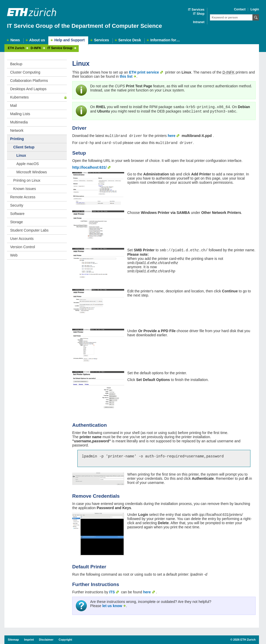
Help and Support (69, 40)
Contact (240, 9)
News (15, 40)
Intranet (199, 22)
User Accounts (22, 239)
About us (37, 40)
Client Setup (24, 147)
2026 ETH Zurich (244, 640)
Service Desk (130, 40)
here (172, 136)
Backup (16, 64)
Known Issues (25, 189)
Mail (14, 106)
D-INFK (36, 48)
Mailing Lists (20, 114)
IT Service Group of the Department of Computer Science (85, 26)
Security (17, 205)
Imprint (29, 640)
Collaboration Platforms (29, 81)
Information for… (165, 40)
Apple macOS (28, 164)
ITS (112, 595)
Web (14, 255)
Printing (17, 139)
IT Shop (199, 14)
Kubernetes (19, 97)
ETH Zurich (16, 48)
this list (126, 76)
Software (17, 214)
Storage (16, 222)
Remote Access (23, 197)
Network (17, 130)
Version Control (23, 247)
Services (102, 40)
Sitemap (13, 640)
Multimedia (19, 122)
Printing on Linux (27, 180)
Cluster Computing (25, 72)
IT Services (196, 10)
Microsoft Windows (32, 172)
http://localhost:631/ (89, 168)
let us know (112, 608)
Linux (21, 155)
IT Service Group (60, 48)
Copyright (65, 640)
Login (255, 9)
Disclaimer (46, 640)
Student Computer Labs (29, 230)
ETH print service (144, 72)
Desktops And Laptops (28, 89)
